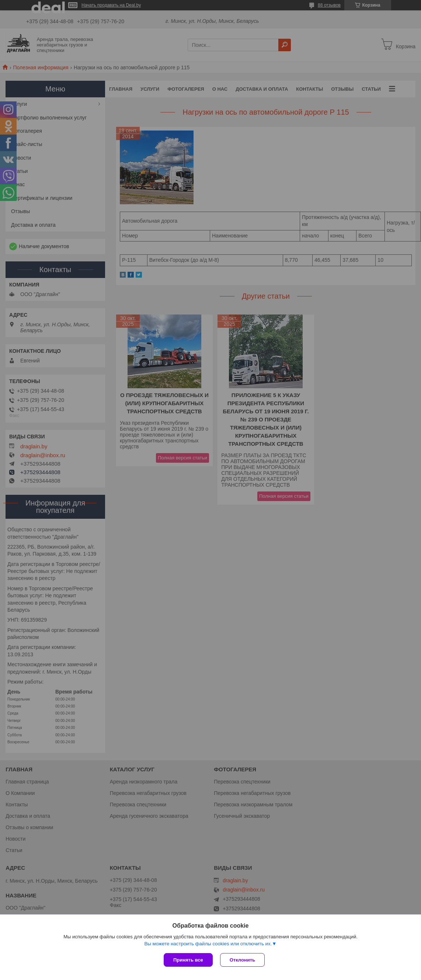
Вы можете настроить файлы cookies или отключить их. (208, 944)
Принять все (188, 960)
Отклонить (242, 960)
